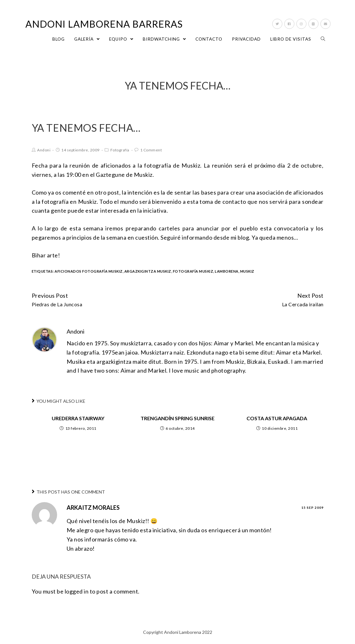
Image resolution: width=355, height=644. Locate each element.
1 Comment (151, 150)
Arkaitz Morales (93, 508)
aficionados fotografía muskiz (89, 271)
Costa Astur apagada (277, 418)
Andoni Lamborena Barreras (104, 24)
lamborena (227, 271)
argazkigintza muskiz (148, 271)
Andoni (44, 150)
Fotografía (120, 150)
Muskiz (247, 271)
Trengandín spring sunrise (178, 418)
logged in (77, 591)
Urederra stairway (78, 418)
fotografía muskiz (193, 271)
